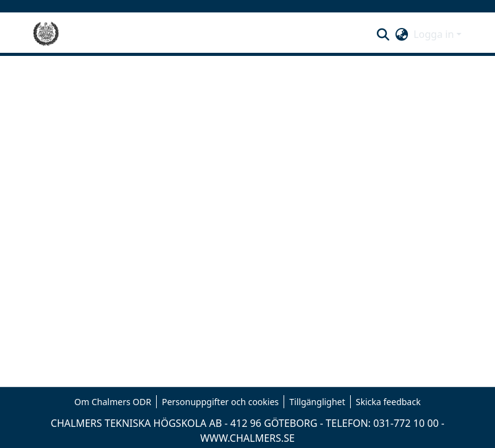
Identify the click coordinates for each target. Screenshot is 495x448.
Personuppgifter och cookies (220, 402)
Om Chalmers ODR (113, 402)
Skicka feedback (388, 402)
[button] (383, 34)
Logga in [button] (435, 34)
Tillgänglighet (317, 402)
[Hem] (46, 34)
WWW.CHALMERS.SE (247, 438)
